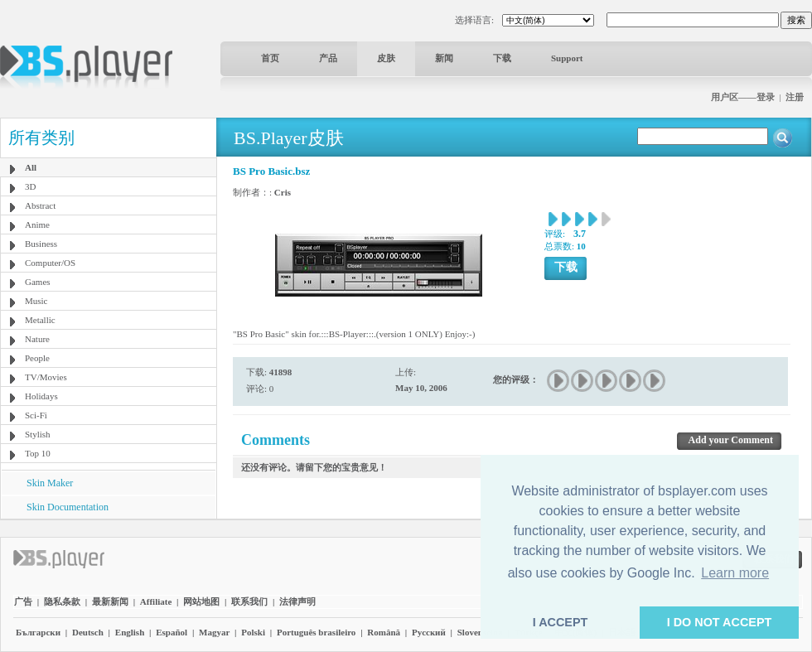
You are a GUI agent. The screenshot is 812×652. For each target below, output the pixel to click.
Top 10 (38, 453)
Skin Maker (50, 483)
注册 (795, 97)
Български (38, 632)
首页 (270, 58)
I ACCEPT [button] (561, 622)
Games (38, 282)
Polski (253, 632)
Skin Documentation (68, 507)
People (37, 358)
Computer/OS (50, 263)
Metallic (40, 320)
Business (41, 244)
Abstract (40, 205)
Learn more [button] (735, 573)
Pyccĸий (429, 632)
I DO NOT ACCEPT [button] (720, 622)
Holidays (41, 396)
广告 (23, 601)
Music (36, 301)
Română (384, 632)
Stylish (38, 434)
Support (567, 58)
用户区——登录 (743, 97)
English (130, 632)
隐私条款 (62, 601)
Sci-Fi (36, 415)
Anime (37, 225)
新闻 (444, 58)
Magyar (214, 632)
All (31, 167)
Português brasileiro (316, 632)
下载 (502, 58)
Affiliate (156, 601)
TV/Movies (46, 377)
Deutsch (88, 632)
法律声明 (297, 601)
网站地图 (201, 601)
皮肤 (386, 58)
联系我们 (249, 601)
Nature (37, 339)
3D (30, 186)
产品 (328, 58)
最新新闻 (110, 601)
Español (172, 632)
